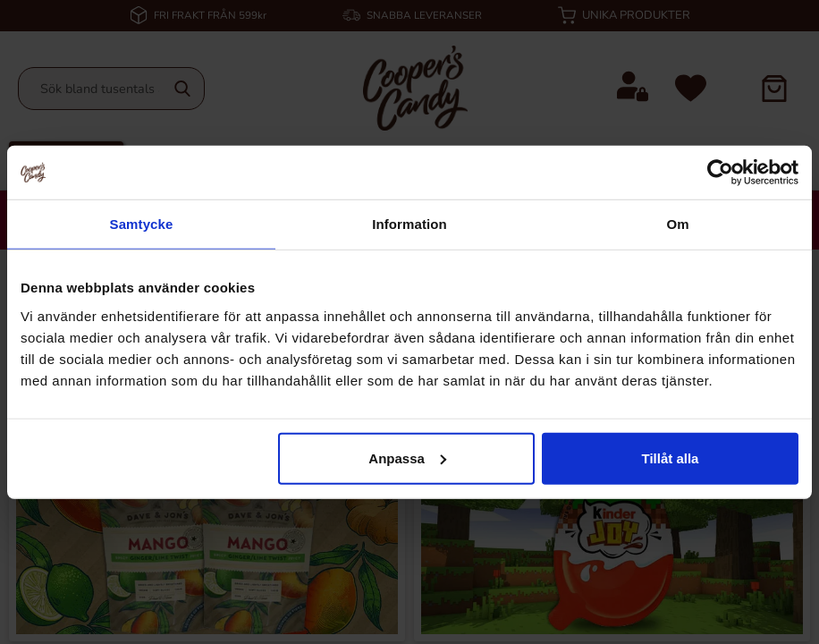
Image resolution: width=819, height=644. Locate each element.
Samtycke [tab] (142, 224)
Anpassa (407, 458)
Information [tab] (409, 224)
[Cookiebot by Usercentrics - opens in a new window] (720, 173)
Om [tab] (677, 224)
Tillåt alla (670, 458)
